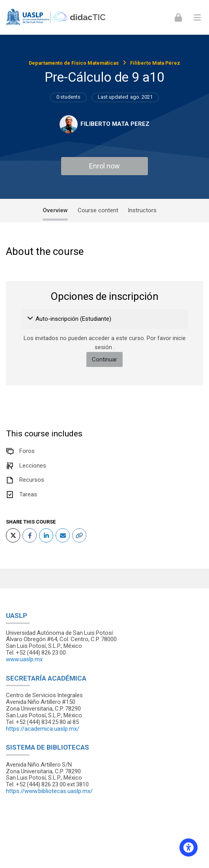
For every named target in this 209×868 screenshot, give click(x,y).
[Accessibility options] (188, 847)
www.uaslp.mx (24, 659)
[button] (31, 319)
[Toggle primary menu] (197, 17)
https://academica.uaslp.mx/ (43, 729)
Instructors (142, 210)
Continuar (104, 359)
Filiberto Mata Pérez (155, 63)
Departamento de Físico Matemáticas (74, 63)
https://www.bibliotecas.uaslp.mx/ (49, 791)
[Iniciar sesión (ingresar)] (178, 17)
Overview (55, 210)
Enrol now (104, 166)
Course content (98, 210)
